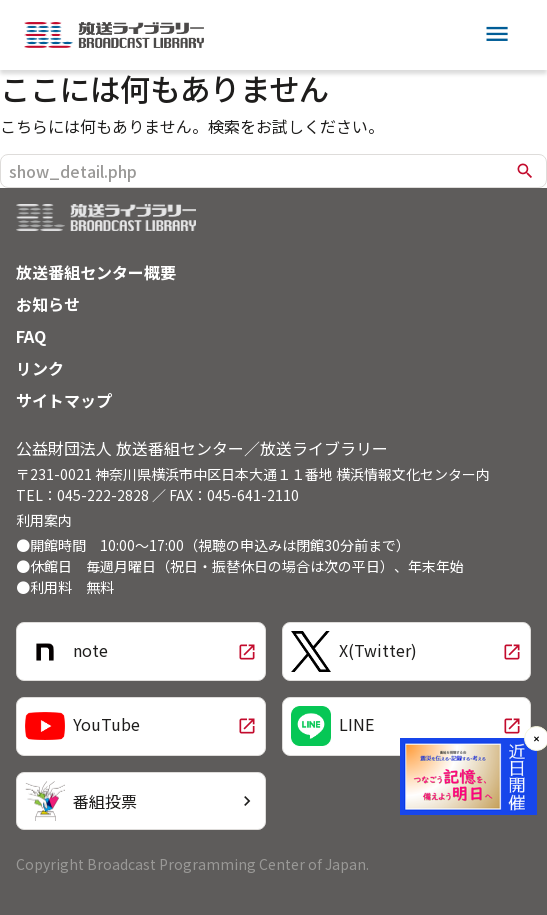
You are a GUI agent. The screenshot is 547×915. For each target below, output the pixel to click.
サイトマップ (64, 400)
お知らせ (48, 304)
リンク (40, 368)
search (525, 171)
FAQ (31, 336)
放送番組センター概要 (96, 272)
